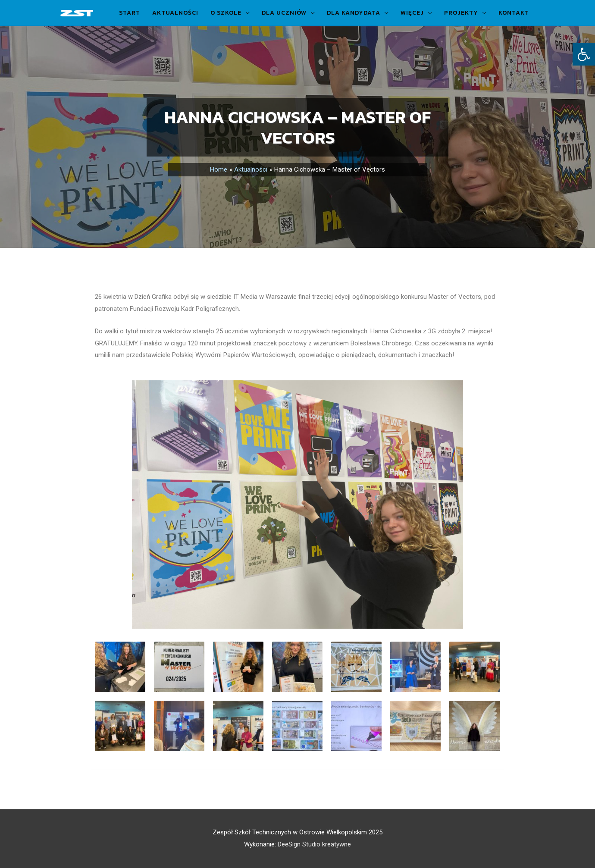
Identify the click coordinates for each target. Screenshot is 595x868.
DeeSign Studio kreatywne (314, 844)
